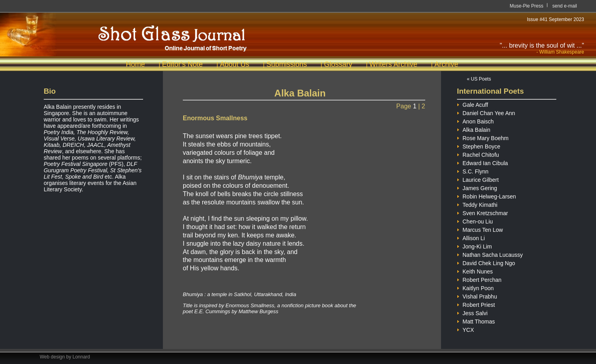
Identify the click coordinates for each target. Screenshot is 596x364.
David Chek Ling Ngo (486, 262)
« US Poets (479, 79)
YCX (465, 329)
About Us (234, 64)
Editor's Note (182, 64)
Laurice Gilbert (478, 179)
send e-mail (565, 6)
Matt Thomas (476, 321)
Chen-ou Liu (475, 221)
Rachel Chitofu (478, 154)
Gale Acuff (472, 104)
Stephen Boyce (479, 145)
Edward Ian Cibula (482, 162)
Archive (446, 64)
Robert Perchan (479, 279)
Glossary (338, 64)
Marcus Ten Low (480, 229)
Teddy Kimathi (477, 204)
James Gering (477, 187)
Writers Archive (394, 64)
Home (135, 64)
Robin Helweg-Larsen (487, 195)
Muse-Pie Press (527, 6)
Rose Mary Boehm (483, 137)
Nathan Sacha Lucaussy (490, 254)
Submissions (286, 64)
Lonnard (81, 357)
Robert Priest (476, 304)
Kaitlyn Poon (475, 287)
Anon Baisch (475, 120)
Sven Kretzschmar (482, 212)
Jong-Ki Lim (474, 246)
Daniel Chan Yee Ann (486, 112)
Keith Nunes (475, 271)
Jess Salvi (472, 312)
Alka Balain (474, 129)
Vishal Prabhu (477, 296)
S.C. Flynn (473, 170)
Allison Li (471, 237)
